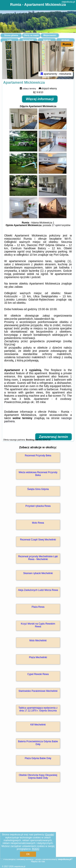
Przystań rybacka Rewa (38, 506)
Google (49, 835)
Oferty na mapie (31, 35)
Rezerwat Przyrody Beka (38, 456)
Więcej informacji (40, 99)
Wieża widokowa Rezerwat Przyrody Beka (38, 474)
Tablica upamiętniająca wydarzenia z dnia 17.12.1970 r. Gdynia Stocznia (38, 709)
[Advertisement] (38, 825)
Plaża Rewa (38, 607)
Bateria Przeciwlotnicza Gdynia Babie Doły (38, 743)
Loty (9, 40)
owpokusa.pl (68, 2)
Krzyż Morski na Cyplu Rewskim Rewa (38, 625)
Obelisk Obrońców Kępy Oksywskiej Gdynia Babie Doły (38, 776)
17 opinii (56, 225)
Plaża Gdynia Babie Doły (38, 758)
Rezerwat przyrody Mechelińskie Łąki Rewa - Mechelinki (38, 558)
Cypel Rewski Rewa (38, 674)
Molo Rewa (38, 523)
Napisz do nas (38, 861)
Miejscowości (50, 35)
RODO (36, 849)
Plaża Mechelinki (38, 657)
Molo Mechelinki (38, 641)
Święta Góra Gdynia (38, 489)
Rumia (67, 44)
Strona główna (11, 35)
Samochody (28, 40)
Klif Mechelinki (38, 725)
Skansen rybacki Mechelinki (38, 573)
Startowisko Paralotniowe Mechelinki (38, 691)
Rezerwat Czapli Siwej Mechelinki (38, 540)
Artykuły (65, 40)
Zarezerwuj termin (54, 437)
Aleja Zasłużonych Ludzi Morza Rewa (38, 590)
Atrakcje (47, 40)
